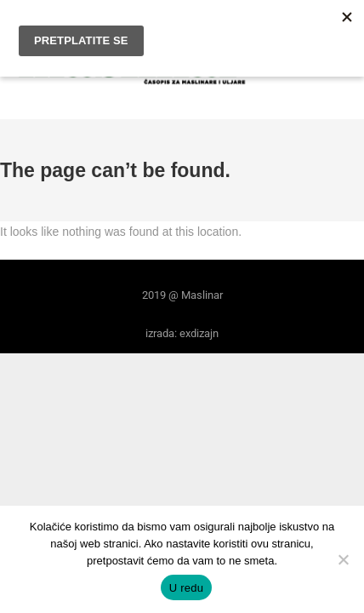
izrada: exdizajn (182, 333)
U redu (187, 588)
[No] (343, 559)
